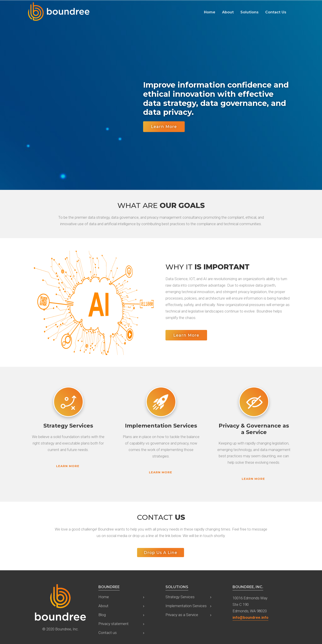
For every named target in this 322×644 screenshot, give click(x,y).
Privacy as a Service (182, 615)
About (228, 12)
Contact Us (276, 12)
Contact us (108, 633)
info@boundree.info (250, 617)
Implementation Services (186, 606)
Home (210, 12)
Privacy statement (113, 624)
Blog (102, 615)
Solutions (249, 12)
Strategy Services (180, 597)
